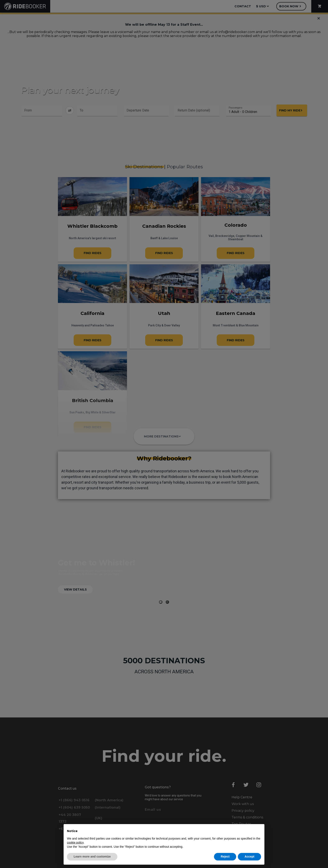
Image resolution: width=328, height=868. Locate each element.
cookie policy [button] (75, 842)
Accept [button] (249, 856)
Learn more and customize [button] (92, 856)
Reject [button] (225, 856)
